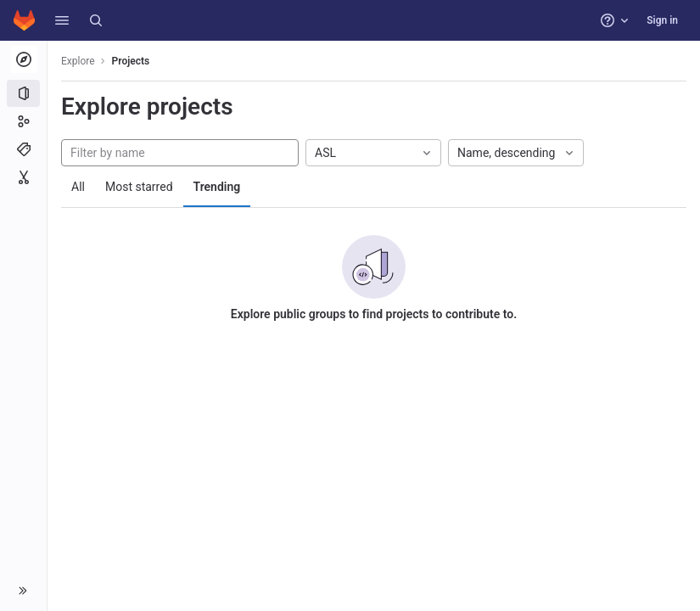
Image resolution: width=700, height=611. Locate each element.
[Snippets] (23, 177)
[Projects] (23, 93)
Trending (217, 187)
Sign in (662, 20)
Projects (131, 61)
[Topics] (23, 149)
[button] (62, 20)
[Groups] (23, 121)
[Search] (96, 20)
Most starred (139, 187)
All (78, 187)
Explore (78, 61)
